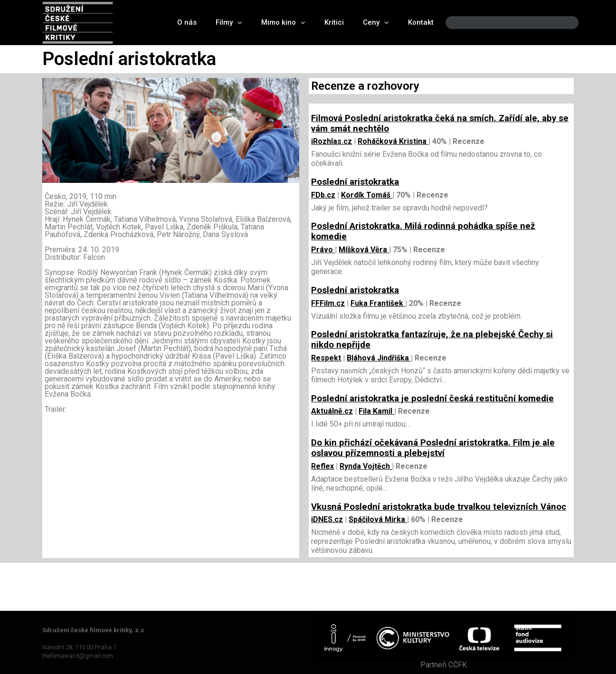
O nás (187, 22)
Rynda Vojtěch (366, 466)
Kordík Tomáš (367, 195)
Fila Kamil (376, 411)
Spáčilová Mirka (378, 519)
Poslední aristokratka (355, 182)
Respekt (326, 358)
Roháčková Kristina (393, 141)
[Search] (563, 23)
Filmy (229, 23)
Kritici (334, 22)
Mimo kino (283, 23)
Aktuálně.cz (332, 411)
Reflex (322, 466)
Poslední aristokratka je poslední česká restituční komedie (432, 399)
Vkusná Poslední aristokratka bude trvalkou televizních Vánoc (439, 507)
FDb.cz (323, 195)
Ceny (376, 23)
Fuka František (378, 303)
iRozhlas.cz (332, 141)
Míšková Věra (364, 250)
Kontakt (421, 22)
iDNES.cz (327, 519)
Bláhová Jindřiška (379, 358)
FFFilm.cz (328, 303)
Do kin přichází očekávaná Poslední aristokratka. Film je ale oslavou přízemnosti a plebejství (433, 448)
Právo (323, 250)
